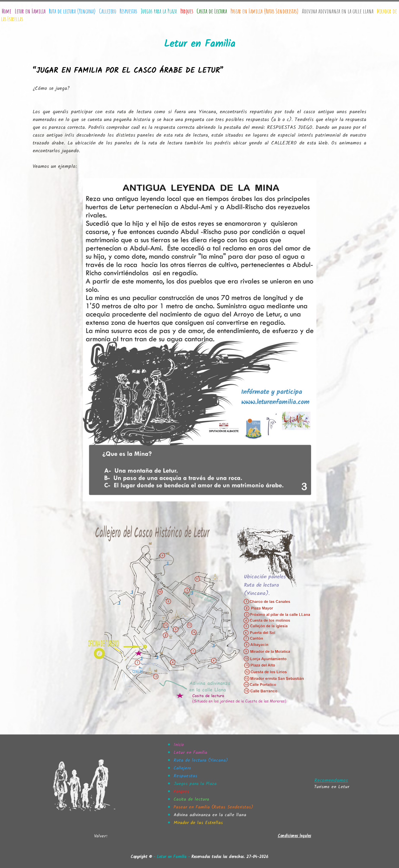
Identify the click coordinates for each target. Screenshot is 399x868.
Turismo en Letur (332, 787)
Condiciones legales (294, 836)
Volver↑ (101, 836)
